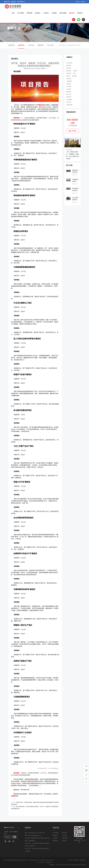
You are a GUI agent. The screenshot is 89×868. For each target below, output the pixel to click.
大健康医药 (69, 81)
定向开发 (69, 102)
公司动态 (31, 45)
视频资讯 (41, 45)
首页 (13, 13)
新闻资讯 (72, 13)
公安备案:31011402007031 (47, 860)
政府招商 (69, 71)
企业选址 (69, 89)
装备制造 (69, 73)
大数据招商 (69, 105)
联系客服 (73, 131)
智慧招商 (69, 97)
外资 (74, 73)
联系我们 (80, 13)
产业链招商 (69, 100)
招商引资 (69, 68)
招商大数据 (63, 13)
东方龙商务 (21, 13)
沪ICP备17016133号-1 (33, 860)
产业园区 (54, 13)
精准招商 (30, 13)
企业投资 (69, 86)
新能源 (75, 71)
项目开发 (69, 94)
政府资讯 (12, 45)
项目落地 (69, 79)
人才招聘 (77, 2)
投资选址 (38, 13)
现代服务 (74, 76)
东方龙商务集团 (70, 45)
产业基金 (46, 13)
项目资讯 (78, 45)
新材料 (68, 76)
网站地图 (52, 865)
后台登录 (83, 2)
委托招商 (69, 65)
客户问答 (50, 45)
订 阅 (15, 837)
